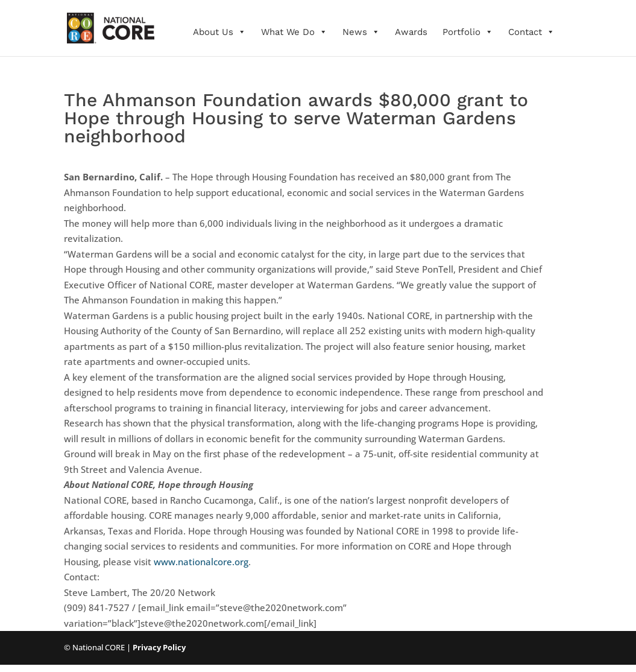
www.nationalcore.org (201, 562)
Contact (531, 32)
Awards (411, 32)
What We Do (294, 32)
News (361, 32)
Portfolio (468, 32)
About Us (219, 32)
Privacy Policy (159, 647)
